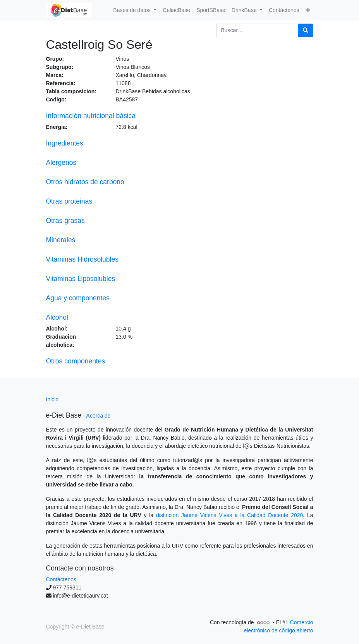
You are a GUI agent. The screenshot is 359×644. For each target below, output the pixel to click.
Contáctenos (61, 579)
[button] (308, 10)
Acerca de (99, 416)
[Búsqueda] (306, 30)
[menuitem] (176, 10)
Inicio (52, 399)
